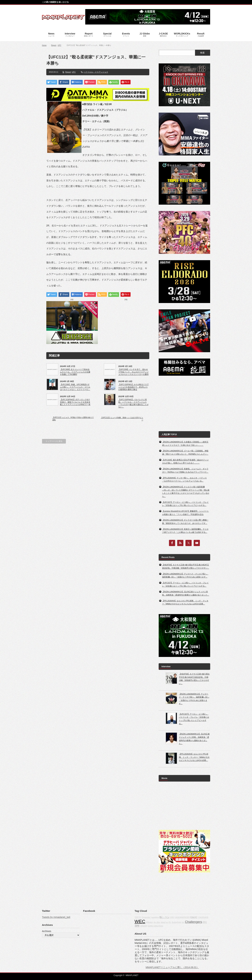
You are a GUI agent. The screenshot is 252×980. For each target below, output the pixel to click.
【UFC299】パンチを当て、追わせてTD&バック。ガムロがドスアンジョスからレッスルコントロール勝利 (133, 372)
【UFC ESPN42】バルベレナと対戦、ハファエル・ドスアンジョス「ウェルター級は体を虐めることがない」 (133, 403)
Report (54, 45)
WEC (140, 921)
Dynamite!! (146, 917)
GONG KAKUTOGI (155, 926)
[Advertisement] (126, 323)
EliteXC (194, 917)
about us (164, 922)
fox (183, 922)
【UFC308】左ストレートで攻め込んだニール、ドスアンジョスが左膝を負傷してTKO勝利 (75, 372)
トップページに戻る (54, 441)
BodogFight (177, 922)
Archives (47, 931)
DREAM (144, 926)
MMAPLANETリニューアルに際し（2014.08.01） (172, 967)
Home (44, 45)
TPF (137, 926)
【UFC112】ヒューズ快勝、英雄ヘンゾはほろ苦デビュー (122, 419)
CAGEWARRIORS (182, 917)
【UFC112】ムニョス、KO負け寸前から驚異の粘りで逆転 (73, 419)
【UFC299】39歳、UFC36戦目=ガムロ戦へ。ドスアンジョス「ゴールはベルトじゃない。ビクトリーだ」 (75, 387)
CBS (172, 917)
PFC (205, 922)
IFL (170, 922)
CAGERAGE (203, 917)
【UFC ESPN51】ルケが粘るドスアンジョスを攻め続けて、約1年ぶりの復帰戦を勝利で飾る (134, 387)
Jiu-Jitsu (157, 922)
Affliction (149, 922)
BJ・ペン (165, 917)
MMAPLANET (132, 975)
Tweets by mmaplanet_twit (56, 917)
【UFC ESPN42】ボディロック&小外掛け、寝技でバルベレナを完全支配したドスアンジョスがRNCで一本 (75, 402)
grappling (155, 917)
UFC (60, 45)
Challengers (194, 922)
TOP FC (138, 917)
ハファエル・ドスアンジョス (96, 72)
